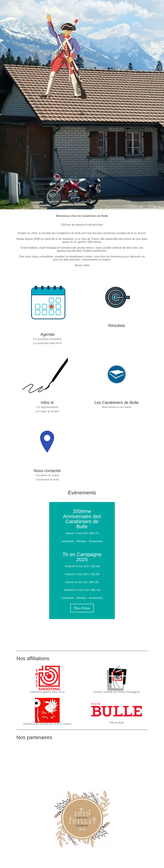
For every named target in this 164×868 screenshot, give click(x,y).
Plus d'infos (82, 608)
